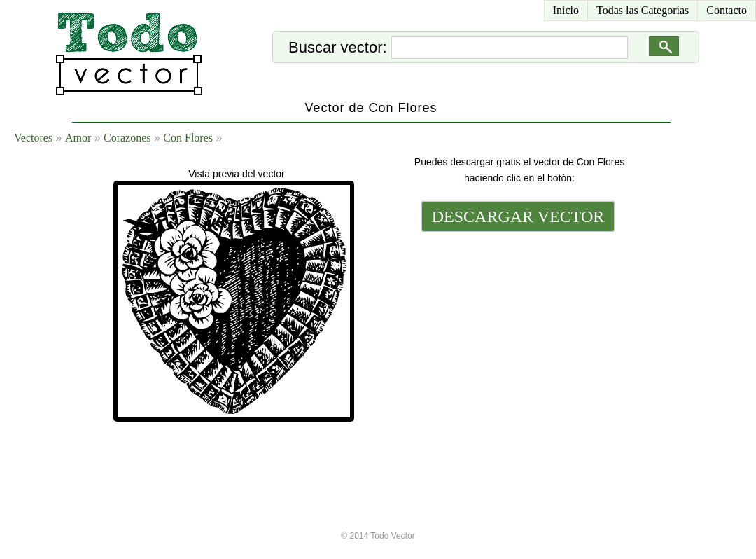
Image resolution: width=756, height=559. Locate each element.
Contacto (727, 10)
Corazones (127, 138)
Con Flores (188, 138)
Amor (78, 138)
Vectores (33, 138)
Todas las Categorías (643, 10)
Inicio (566, 10)
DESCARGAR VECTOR (518, 216)
